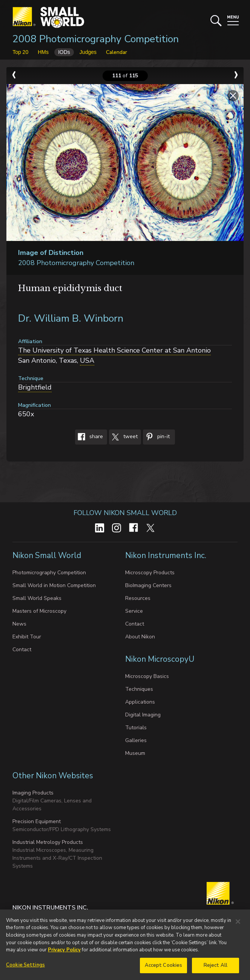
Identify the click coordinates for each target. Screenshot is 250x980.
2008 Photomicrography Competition (96, 39)
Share (89, 437)
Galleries (136, 740)
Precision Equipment (37, 821)
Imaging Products (33, 793)
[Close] (238, 926)
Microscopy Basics (147, 676)
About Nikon (140, 637)
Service (134, 611)
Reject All (215, 969)
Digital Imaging (143, 715)
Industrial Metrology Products (48, 842)
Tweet (123, 437)
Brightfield (35, 387)
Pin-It (156, 437)
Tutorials (136, 728)
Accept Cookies (164, 969)
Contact (22, 649)
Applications (140, 702)
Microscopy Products (150, 573)
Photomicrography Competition (49, 573)
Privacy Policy (64, 954)
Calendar (117, 52)
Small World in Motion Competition (54, 585)
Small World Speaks (37, 598)
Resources (138, 598)
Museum (135, 753)
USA (87, 360)
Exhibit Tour (27, 637)
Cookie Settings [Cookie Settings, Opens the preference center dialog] (25, 969)
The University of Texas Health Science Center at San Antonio (114, 350)
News (19, 624)
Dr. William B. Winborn (71, 318)
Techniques (139, 689)
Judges (88, 52)
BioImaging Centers (148, 585)
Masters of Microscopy (39, 611)
